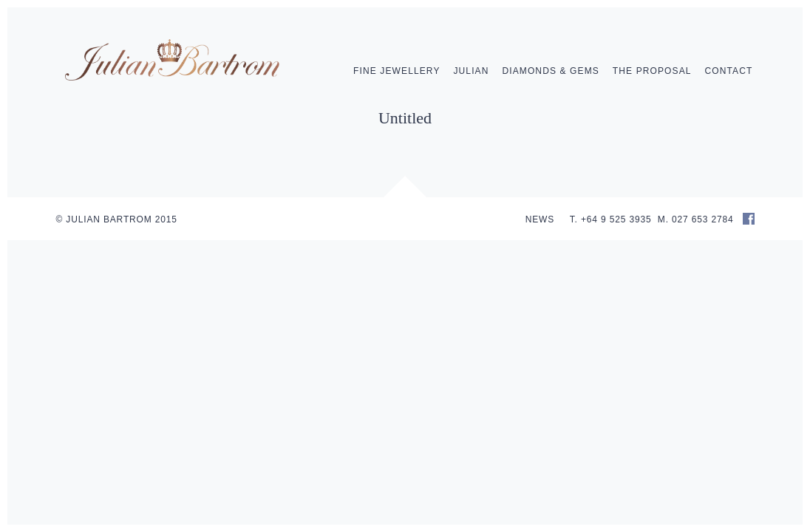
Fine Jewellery (397, 71)
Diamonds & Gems (550, 71)
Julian (471, 71)
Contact (729, 71)
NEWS (540, 219)
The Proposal (652, 71)
